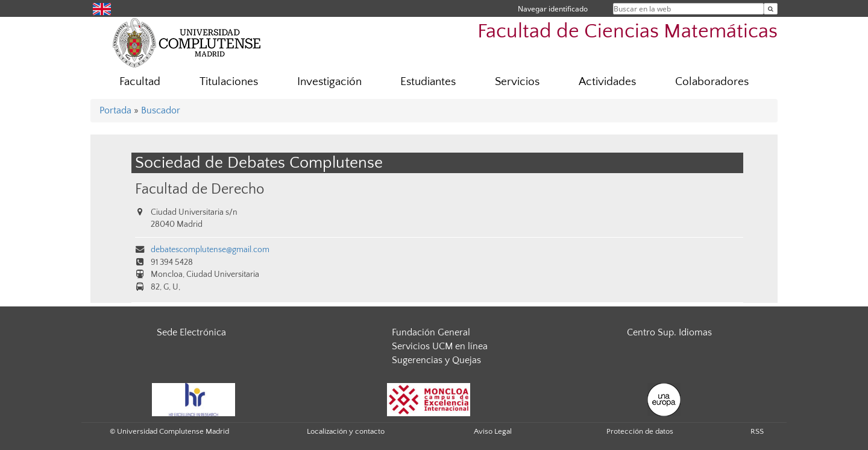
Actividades (607, 82)
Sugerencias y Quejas (436, 360)
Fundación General (431, 332)
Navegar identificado (553, 9)
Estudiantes (428, 82)
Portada (115, 110)
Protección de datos (640, 431)
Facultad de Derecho (200, 189)
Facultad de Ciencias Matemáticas (627, 32)
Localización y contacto (346, 431)
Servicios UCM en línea (440, 346)
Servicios (517, 82)
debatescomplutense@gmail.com (210, 250)
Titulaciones (229, 82)
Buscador (161, 110)
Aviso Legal (493, 431)
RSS (757, 431)
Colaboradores (712, 82)
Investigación (329, 82)
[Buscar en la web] (771, 9)
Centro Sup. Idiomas (669, 332)
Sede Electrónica (191, 332)
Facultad (140, 82)
